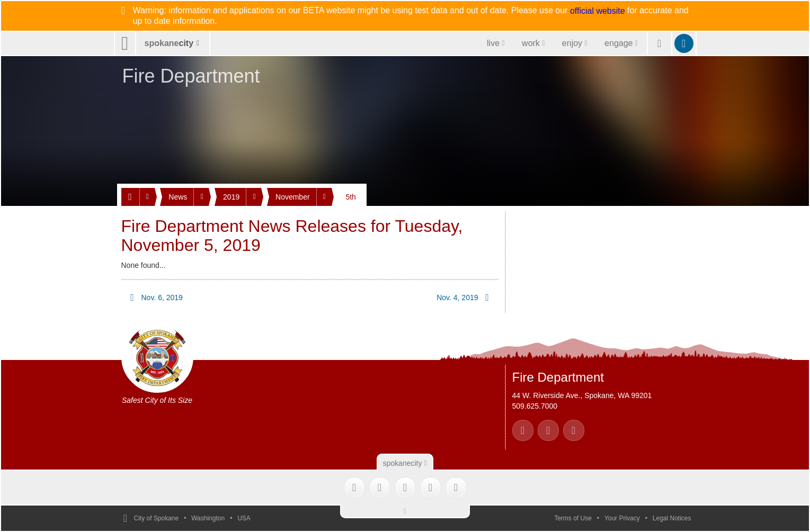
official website (598, 11)
